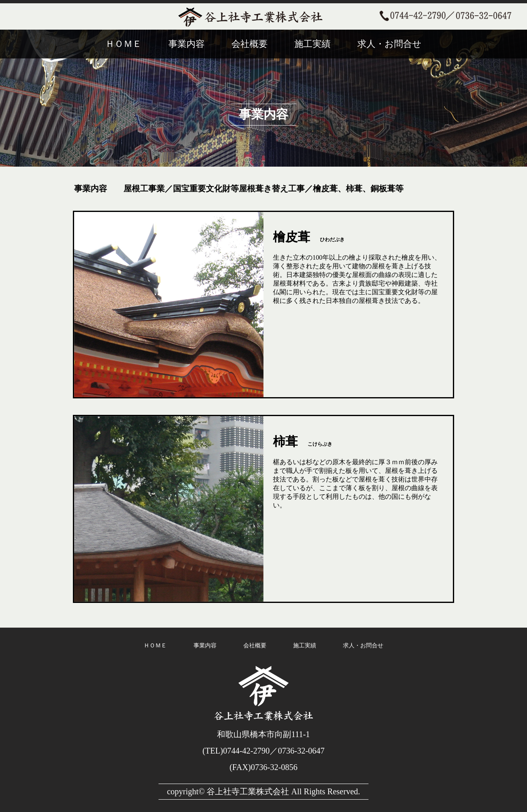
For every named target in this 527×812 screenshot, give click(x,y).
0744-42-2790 (246, 751)
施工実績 (312, 44)
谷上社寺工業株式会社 (248, 791)
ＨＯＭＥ (124, 44)
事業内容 (187, 44)
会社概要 (250, 44)
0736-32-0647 (301, 751)
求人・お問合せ (389, 44)
